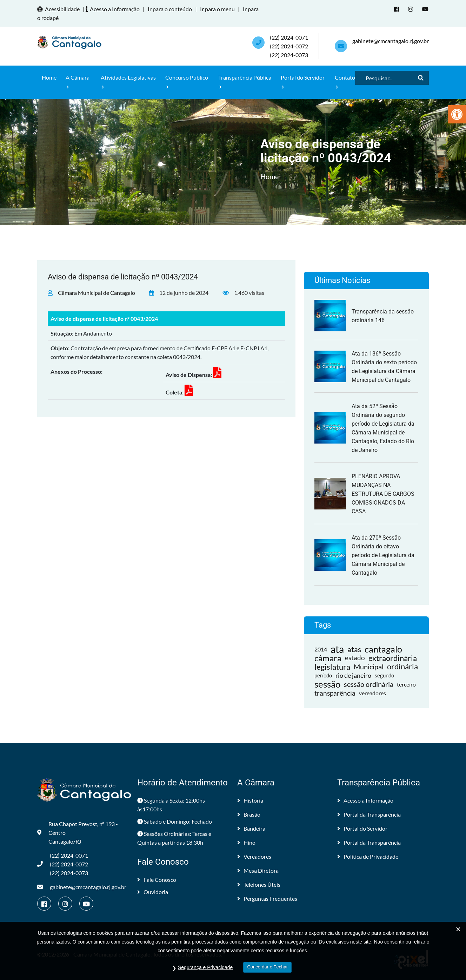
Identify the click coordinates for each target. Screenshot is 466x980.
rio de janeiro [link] (353, 675)
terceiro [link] (406, 684)
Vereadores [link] (254, 856)
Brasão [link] (249, 814)
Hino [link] (246, 842)
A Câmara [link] (78, 82)
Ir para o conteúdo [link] (170, 9)
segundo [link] (384, 675)
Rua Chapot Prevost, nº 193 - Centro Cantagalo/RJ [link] (78, 833)
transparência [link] (335, 693)
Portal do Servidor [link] (303, 82)
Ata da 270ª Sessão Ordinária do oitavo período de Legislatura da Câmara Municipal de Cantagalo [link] (383, 555)
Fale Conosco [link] (157, 880)
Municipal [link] (369, 667)
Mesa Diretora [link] (258, 870)
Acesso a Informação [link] (114, 9)
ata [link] (337, 649)
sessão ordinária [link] (369, 684)
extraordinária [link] (393, 658)
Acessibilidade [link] (59, 9)
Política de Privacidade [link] (368, 856)
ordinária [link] (402, 667)
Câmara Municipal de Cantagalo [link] (96, 293)
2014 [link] (321, 649)
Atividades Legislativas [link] (128, 82)
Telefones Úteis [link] (259, 884)
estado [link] (355, 658)
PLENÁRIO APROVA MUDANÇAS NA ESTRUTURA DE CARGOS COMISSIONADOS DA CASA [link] (383, 494)
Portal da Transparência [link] (369, 814)
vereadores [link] (372, 693)
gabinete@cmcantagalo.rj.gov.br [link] (391, 41)
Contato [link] (345, 82)
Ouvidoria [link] (153, 892)
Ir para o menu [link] (217, 9)
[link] (457, 114)
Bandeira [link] (251, 828)
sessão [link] (327, 684)
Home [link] (49, 77)
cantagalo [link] (383, 649)
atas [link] (354, 649)
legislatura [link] (332, 667)
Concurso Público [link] (187, 82)
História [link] (250, 800)
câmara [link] (328, 658)
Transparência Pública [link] (245, 82)
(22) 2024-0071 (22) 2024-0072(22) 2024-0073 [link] (289, 46)
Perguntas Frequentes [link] (267, 898)
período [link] (323, 675)
